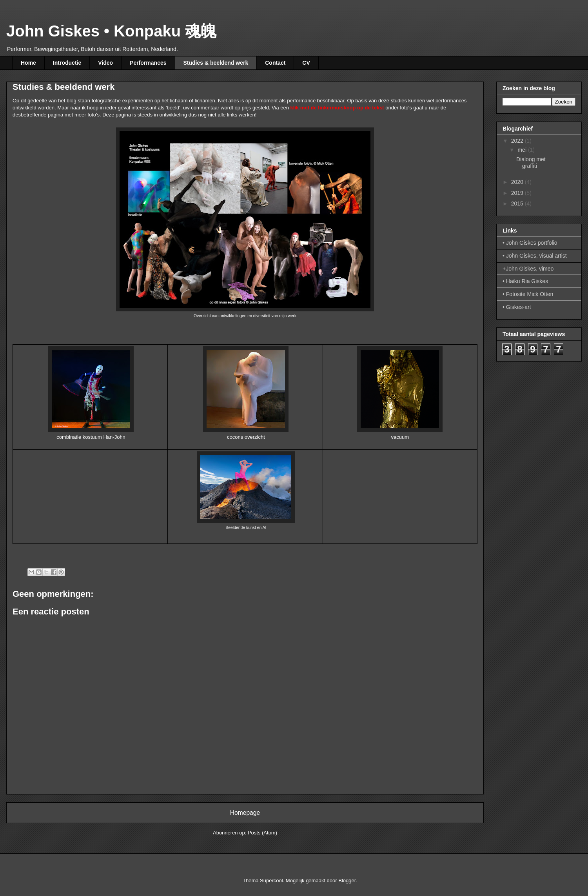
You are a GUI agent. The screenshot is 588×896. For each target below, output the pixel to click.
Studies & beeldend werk (216, 63)
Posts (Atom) (262, 833)
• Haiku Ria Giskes (525, 281)
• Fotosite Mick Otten (528, 294)
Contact (275, 63)
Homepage (245, 813)
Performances (148, 63)
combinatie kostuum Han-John (91, 437)
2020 (518, 182)
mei (523, 150)
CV (306, 63)
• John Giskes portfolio (530, 243)
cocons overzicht (246, 437)
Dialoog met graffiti (531, 163)
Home (28, 63)
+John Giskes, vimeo (528, 269)
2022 (518, 141)
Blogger (347, 881)
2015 (518, 204)
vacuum (400, 437)
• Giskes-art (517, 307)
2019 (518, 193)
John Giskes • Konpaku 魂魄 (111, 31)
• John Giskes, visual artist (535, 256)
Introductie (67, 63)
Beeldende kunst (240, 528)
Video (105, 63)
